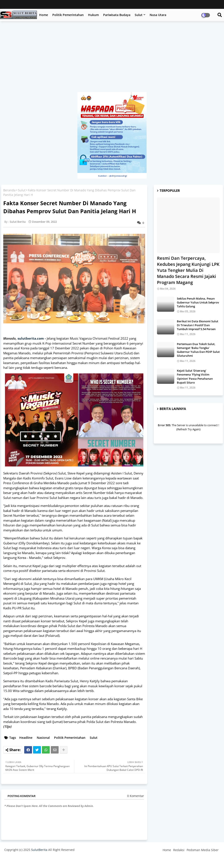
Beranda (9, 190)
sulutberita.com (31, 338)
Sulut (139, 15)
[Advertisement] (112, 59)
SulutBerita (39, 850)
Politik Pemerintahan (68, 15)
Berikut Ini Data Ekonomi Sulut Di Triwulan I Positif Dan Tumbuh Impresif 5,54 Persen (198, 325)
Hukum (93, 15)
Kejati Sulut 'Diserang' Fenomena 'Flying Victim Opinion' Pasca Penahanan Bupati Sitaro (195, 377)
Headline (26, 738)
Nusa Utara (158, 15)
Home (44, 15)
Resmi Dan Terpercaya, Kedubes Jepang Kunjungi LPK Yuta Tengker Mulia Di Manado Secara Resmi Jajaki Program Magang (188, 270)
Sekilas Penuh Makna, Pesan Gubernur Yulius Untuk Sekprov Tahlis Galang (198, 302)
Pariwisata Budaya (117, 15)
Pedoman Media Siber (203, 850)
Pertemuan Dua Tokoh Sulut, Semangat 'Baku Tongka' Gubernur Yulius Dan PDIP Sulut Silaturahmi (198, 350)
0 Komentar (136, 796)
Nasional (43, 738)
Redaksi (179, 850)
